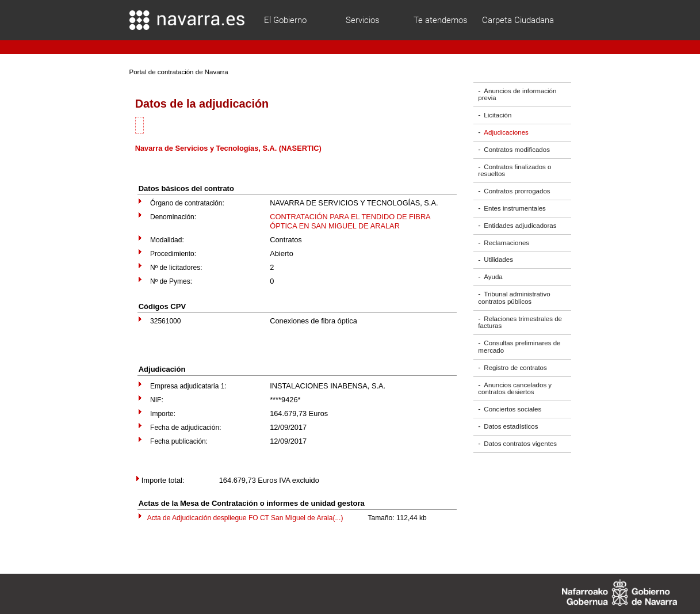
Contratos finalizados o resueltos (515, 171)
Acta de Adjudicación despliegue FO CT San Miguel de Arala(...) (245, 518)
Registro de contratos (515, 368)
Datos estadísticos (511, 426)
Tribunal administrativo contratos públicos (514, 298)
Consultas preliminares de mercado (519, 347)
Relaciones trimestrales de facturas (520, 323)
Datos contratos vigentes (520, 444)
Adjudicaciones (506, 132)
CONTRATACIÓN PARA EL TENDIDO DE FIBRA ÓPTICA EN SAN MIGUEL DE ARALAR (350, 221)
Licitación (498, 115)
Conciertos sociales (512, 409)
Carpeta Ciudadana (518, 20)
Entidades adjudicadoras (520, 226)
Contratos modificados (517, 150)
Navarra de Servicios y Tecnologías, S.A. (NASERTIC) (228, 148)
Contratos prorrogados (517, 191)
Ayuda (493, 277)
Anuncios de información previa (517, 95)
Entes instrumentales (515, 208)
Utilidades (498, 260)
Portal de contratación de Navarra (179, 72)
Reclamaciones (506, 243)
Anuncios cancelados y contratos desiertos (515, 389)
